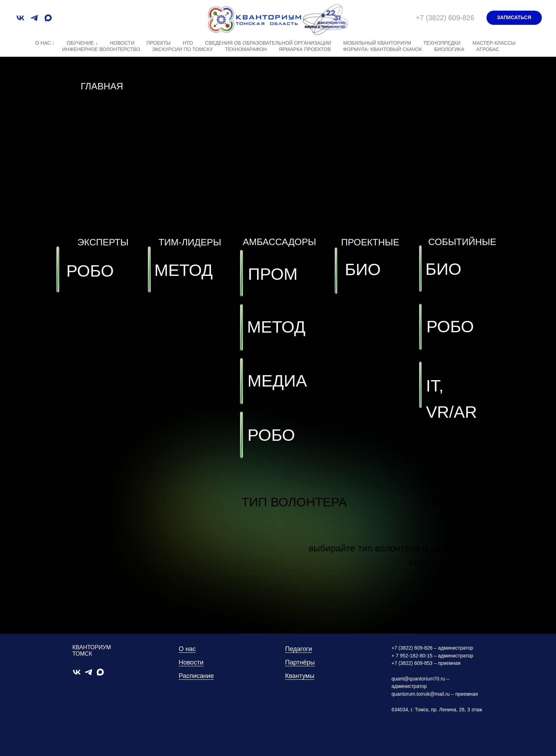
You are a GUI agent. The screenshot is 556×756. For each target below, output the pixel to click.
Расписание (196, 676)
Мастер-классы (494, 43)
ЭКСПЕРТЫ (103, 242)
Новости (122, 43)
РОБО (450, 326)
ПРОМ (273, 274)
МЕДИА (277, 381)
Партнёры (300, 662)
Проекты (159, 43)
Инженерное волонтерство (101, 49)
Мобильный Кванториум (377, 43)
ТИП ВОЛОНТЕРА (294, 502)
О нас (187, 649)
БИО (443, 269)
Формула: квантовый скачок (382, 49)
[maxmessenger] (48, 18)
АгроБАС (488, 49)
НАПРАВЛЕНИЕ (474, 502)
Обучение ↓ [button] (82, 43)
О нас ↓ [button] (45, 43)
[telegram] (34, 18)
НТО (188, 43)
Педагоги (299, 649)
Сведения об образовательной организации (268, 43)
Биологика (449, 49)
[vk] (20, 18)
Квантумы (300, 676)
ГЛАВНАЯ (102, 86)
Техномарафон (246, 49)
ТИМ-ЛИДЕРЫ (190, 242)
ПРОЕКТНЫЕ (370, 242)
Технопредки (442, 43)
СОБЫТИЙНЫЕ (462, 242)
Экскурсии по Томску (182, 49)
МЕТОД (276, 327)
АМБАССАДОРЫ (280, 242)
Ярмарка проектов (305, 49)
